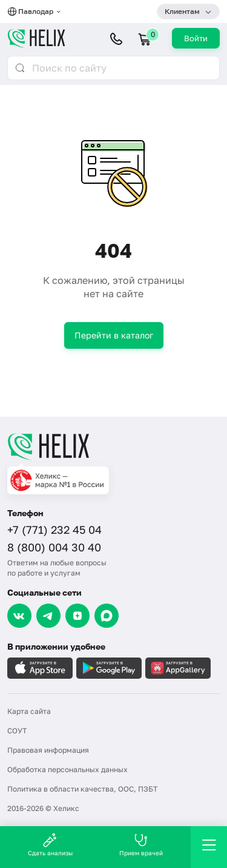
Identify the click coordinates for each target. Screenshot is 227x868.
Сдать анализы (50, 845)
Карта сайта (29, 711)
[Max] (107, 616)
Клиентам (182, 11)
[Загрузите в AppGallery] (178, 668)
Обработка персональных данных (67, 769)
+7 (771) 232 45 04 (54, 530)
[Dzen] (77, 616)
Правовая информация (48, 750)
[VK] (19, 616)
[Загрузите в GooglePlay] (109, 668)
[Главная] (113, 446)
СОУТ (17, 731)
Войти (196, 38)
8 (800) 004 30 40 (54, 547)
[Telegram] (48, 616)
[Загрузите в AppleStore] (40, 668)
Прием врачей (141, 845)
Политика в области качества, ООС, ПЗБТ (82, 789)
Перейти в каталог (114, 335)
